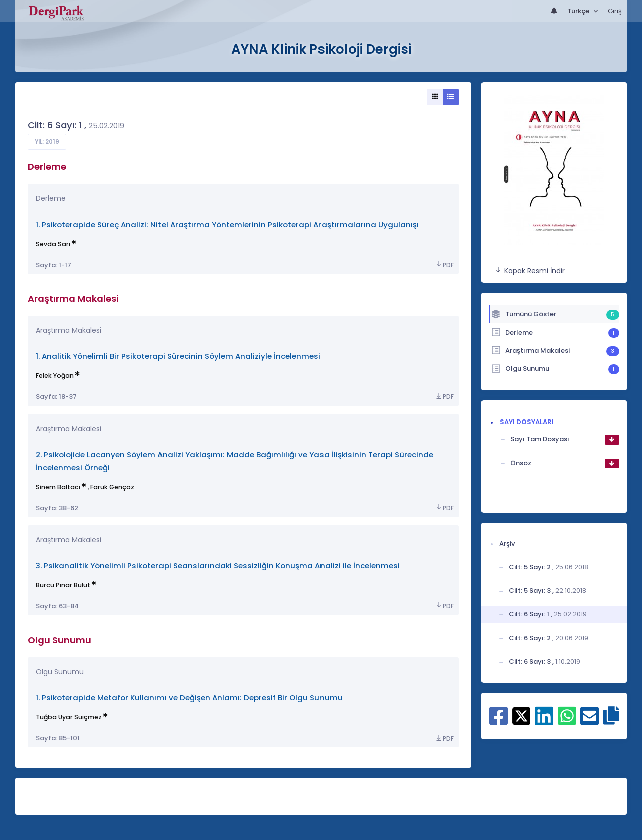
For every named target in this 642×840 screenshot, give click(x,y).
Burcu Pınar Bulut (63, 585)
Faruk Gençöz (112, 487)
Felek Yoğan (55, 376)
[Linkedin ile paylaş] (544, 721)
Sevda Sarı (53, 244)
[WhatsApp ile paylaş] (567, 721)
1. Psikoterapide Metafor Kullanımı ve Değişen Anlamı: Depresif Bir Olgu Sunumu (189, 697)
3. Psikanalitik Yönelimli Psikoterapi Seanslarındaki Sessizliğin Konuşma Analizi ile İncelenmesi (218, 566)
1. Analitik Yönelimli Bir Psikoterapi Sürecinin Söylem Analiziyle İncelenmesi (178, 356)
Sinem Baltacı (58, 487)
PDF (444, 265)
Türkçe (579, 11)
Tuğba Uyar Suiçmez (69, 717)
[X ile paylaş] (521, 715)
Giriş (615, 11)
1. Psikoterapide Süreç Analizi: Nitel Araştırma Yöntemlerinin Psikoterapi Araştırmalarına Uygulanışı (227, 224)
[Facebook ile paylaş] (498, 721)
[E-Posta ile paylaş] (590, 721)
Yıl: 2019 (47, 142)
